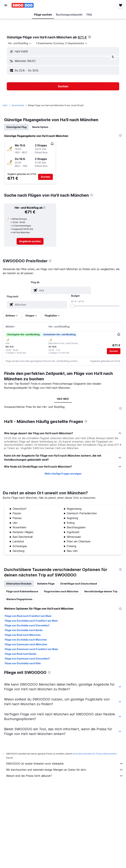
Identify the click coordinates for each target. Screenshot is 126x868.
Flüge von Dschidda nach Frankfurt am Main (31, 621)
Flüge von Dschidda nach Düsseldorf (27, 625)
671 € (82, 37)
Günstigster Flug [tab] (16, 127)
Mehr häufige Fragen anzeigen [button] (63, 474)
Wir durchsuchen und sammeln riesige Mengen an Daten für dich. (65, 770)
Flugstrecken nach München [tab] (61, 591)
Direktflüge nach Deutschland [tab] (79, 584)
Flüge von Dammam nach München (26, 644)
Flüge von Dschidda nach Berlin (24, 630)
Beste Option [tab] (40, 127)
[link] (30, 241)
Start (5, 105)
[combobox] (20, 43)
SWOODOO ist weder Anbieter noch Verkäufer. (65, 764)
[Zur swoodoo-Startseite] (23, 5)
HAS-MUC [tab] (63, 399)
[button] (6, 5)
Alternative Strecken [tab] (19, 584)
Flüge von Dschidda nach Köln (23, 663)
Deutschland (18, 105)
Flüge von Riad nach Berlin (21, 654)
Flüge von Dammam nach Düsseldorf (27, 659)
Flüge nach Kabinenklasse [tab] (22, 591)
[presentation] (90, 37)
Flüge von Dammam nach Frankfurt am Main (31, 649)
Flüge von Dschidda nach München (26, 640)
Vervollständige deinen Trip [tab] (101, 591)
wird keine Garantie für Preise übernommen (95, 754)
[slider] (72, 306)
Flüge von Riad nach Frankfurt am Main (28, 616)
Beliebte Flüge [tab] (46, 584)
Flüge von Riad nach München (23, 635)
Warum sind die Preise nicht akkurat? (65, 776)
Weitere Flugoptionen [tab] (19, 599)
